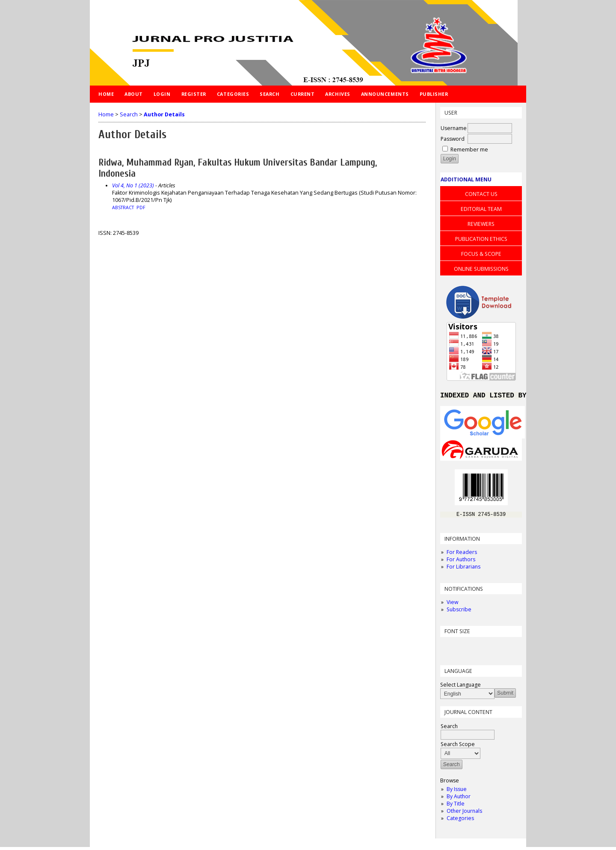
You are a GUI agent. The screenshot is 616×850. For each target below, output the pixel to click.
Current (303, 94)
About (134, 94)
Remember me (469, 150)
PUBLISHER (434, 94)
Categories (460, 821)
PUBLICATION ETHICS (481, 239)
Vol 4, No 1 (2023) (133, 185)
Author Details (164, 114)
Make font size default (462, 649)
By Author (459, 799)
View (452, 605)
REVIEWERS (481, 224)
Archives (338, 94)
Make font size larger (475, 649)
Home (106, 94)
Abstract (123, 207)
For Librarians (463, 570)
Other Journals (464, 814)
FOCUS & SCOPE (481, 254)
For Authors (461, 562)
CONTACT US (481, 194)
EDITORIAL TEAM (481, 209)
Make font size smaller (448, 649)
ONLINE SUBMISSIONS (481, 269)
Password (453, 139)
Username (454, 128)
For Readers (462, 555)
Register (194, 94)
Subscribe (459, 612)
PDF (141, 207)
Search (269, 94)
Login (162, 94)
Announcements (385, 94)
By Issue (457, 792)
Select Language (461, 688)
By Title (456, 807)
